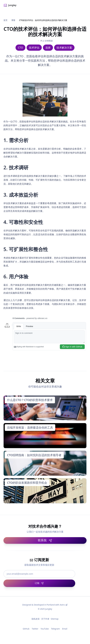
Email (65, 629)
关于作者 (45, 619)
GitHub (26, 629)
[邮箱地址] (39, 574)
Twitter (35, 629)
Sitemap (55, 619)
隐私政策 (36, 619)
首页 (5, 20)
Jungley (10, 5)
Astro (62, 605)
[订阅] (39, 583)
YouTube (45, 629)
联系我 (45, 540)
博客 (13, 20)
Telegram (55, 629)
